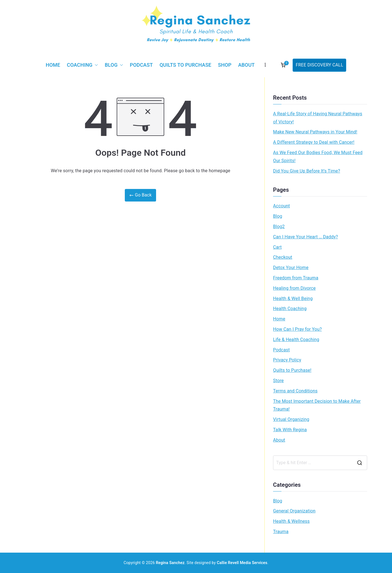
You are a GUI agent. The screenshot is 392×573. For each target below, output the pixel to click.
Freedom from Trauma (296, 278)
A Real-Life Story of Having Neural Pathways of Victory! (318, 118)
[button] (95, 65)
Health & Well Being (293, 299)
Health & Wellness (291, 521)
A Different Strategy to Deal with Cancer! (314, 142)
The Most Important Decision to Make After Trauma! (317, 405)
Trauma (281, 532)
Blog (114, 65)
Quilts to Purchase (185, 65)
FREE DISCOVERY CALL (319, 65)
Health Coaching (290, 309)
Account (281, 206)
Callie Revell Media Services (242, 563)
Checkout (283, 257)
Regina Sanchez (170, 563)
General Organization (294, 511)
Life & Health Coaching (296, 340)
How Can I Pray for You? (297, 329)
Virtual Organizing (291, 419)
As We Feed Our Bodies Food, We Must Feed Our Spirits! (318, 157)
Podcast (141, 65)
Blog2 (279, 226)
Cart (277, 247)
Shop (225, 65)
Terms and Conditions (295, 391)
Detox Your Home (291, 268)
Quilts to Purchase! (292, 370)
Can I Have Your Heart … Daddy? (305, 237)
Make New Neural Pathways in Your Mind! (315, 132)
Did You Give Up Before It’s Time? (307, 171)
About (246, 65)
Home (53, 65)
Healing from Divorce (294, 288)
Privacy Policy (287, 360)
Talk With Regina (290, 430)
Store (278, 381)
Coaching (83, 65)
